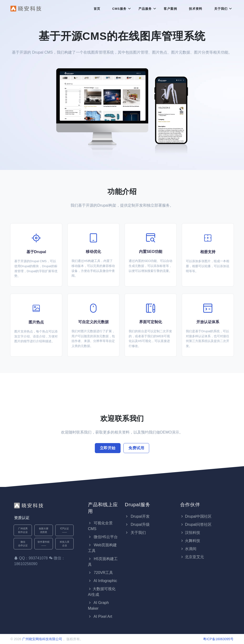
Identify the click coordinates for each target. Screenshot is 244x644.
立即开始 (108, 448)
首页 (97, 9)
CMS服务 (119, 9)
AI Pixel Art (100, 616)
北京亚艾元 (192, 557)
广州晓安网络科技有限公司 (42, 639)
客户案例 (170, 9)
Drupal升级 (137, 524)
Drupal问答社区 (196, 524)
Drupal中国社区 (196, 516)
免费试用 (136, 448)
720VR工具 (100, 573)
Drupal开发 (137, 516)
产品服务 (145, 9)
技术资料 (196, 9)
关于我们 (221, 9)
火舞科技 (190, 541)
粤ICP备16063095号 (218, 639)
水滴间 (188, 549)
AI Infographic (102, 581)
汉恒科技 (190, 533)
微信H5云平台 (103, 537)
